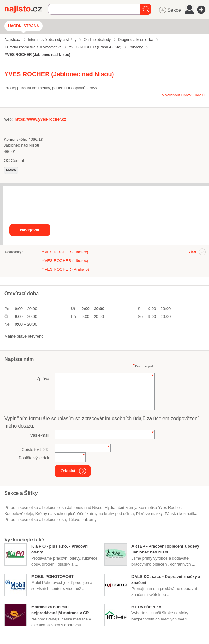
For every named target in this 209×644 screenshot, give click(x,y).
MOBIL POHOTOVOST (53, 577)
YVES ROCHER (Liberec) (65, 252)
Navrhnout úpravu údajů (183, 95)
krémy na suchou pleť (55, 514)
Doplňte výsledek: (35, 458)
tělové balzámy (82, 520)
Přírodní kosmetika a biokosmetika (35, 520)
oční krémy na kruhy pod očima (105, 514)
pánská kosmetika (181, 514)
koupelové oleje (19, 514)
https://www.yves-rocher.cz (40, 119)
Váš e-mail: (40, 435)
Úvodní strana (24, 26)
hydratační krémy (120, 507)
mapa (11, 170)
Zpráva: (43, 378)
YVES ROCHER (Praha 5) (65, 269)
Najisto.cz (26, 9)
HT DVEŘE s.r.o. (147, 607)
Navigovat (30, 230)
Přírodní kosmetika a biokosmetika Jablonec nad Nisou (53, 507)
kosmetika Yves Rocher (160, 507)
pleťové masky (149, 514)
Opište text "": (36, 449)
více (192, 251)
